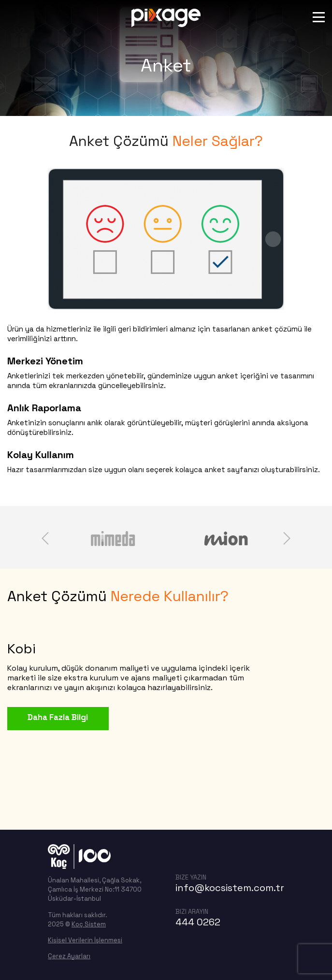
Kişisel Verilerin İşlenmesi (85, 940)
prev (45, 539)
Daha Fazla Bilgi (56, 717)
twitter (230, 852)
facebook (209, 852)
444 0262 (198, 922)
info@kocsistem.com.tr (230, 888)
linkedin (251, 852)
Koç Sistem (89, 924)
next (287, 539)
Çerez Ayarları (69, 956)
